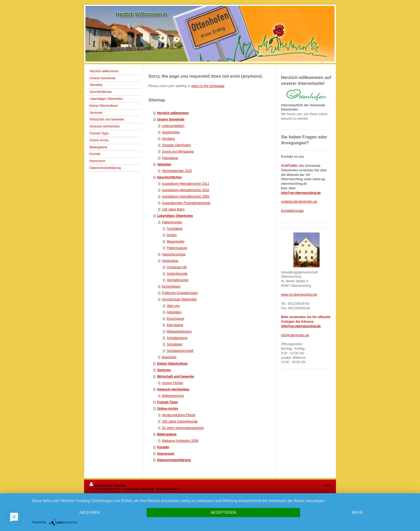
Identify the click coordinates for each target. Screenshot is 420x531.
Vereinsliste (170, 261)
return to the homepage (208, 86)
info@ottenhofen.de (295, 335)
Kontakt (163, 447)
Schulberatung (177, 338)
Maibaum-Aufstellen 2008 (180, 441)
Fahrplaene (170, 158)
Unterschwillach (173, 126)
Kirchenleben (171, 287)
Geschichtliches (169, 177)
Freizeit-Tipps (167, 402)
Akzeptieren (223, 513)
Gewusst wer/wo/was (173, 389)
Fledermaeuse (177, 248)
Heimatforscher (177, 280)
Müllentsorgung (173, 396)
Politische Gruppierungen (180, 293)
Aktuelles (164, 164)
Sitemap (120, 485)
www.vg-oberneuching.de (299, 295)
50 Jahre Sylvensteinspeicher (183, 428)
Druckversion (101, 485)
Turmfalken (175, 229)
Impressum (166, 454)
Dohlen (172, 235)
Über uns (173, 306)
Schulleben (175, 344)
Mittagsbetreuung (179, 332)
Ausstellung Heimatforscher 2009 (185, 197)
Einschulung (175, 319)
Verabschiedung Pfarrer (179, 415)
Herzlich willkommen (173, 113)
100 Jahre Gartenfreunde (180, 421)
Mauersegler (176, 242)
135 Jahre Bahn (173, 209)
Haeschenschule (174, 254)
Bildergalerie (167, 434)
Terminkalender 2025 (177, 171)
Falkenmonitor (172, 222)
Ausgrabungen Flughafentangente (186, 203)
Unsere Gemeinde (171, 119)
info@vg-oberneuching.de (301, 193)
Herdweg (168, 139)
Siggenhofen (171, 132)
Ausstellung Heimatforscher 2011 (185, 184)
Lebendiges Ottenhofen (175, 216)
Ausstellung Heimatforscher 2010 (185, 190)
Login (327, 484)
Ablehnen (89, 513)
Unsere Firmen (172, 383)
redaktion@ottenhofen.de (299, 202)
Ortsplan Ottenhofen (176, 145)
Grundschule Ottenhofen (179, 299)
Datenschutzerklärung (174, 460)
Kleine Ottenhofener (172, 364)
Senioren (164, 370)
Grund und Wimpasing (178, 152)
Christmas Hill (177, 267)
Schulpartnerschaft (180, 351)
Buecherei (169, 357)
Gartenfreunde (177, 274)
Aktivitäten (174, 312)
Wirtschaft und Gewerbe (175, 376)
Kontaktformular (292, 211)
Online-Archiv (168, 409)
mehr (357, 513)
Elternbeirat (175, 325)
